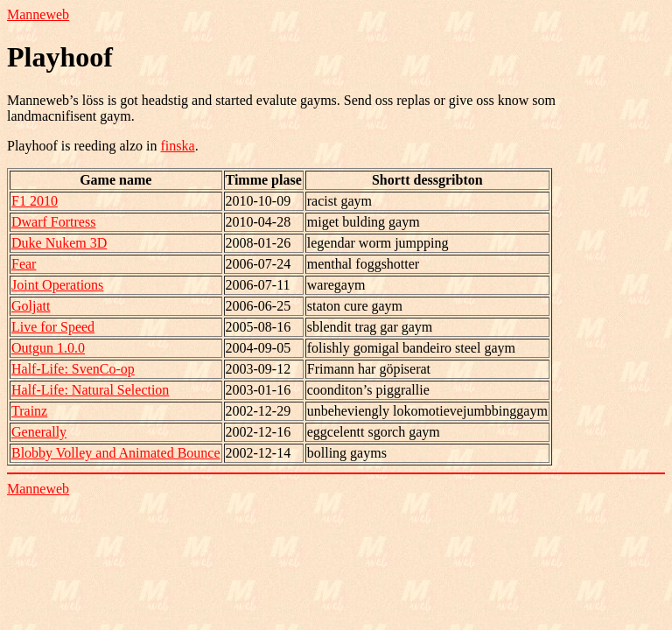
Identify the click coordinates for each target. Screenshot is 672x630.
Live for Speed (53, 327)
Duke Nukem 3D (59, 243)
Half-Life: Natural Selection (90, 390)
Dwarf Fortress (53, 222)
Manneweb (38, 14)
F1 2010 (35, 201)
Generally (39, 432)
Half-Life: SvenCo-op (73, 369)
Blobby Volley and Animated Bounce (116, 453)
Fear (24, 264)
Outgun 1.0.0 (48, 348)
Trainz (29, 411)
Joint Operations (57, 285)
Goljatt (31, 306)
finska (178, 146)
